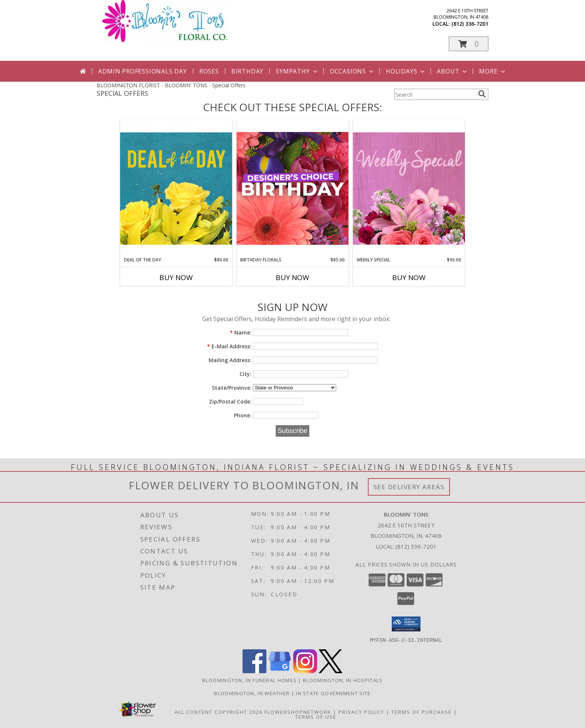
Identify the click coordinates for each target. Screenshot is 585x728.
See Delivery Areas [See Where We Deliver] (409, 487)
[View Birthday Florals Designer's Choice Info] (292, 188)
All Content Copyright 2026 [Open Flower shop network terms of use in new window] (219, 712)
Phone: (243, 415)
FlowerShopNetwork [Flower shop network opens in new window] (298, 712)
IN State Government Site (333, 693)
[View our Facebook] (254, 671)
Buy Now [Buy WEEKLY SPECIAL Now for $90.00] (409, 277)
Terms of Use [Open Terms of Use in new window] (316, 716)
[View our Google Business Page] (280, 671)
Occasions (352, 71)
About (453, 71)
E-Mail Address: (229, 346)
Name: (241, 332)
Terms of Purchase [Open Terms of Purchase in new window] (422, 712)
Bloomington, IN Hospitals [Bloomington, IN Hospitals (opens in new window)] (343, 680)
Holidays (406, 71)
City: (245, 374)
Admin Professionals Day (142, 71)
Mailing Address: (230, 360)
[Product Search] (435, 94)
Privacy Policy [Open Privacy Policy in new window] (361, 712)
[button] (469, 44)
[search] (482, 94)
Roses (209, 71)
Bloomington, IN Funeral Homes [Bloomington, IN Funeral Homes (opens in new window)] (249, 680)
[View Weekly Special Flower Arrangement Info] (409, 188)
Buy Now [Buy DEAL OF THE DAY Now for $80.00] (176, 277)
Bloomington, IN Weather (252, 693)
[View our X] (331, 671)
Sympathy (297, 71)
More (493, 71)
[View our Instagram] (305, 671)
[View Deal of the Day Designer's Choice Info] (176, 188)
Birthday (247, 71)
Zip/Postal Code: (230, 401)
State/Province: (232, 388)
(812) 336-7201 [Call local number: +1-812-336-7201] (470, 24)
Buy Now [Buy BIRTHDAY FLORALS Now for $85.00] (292, 277)
